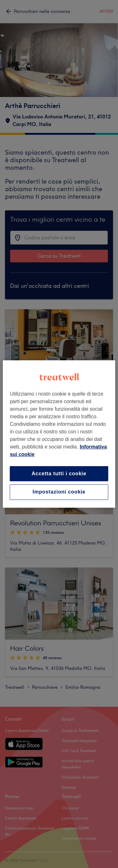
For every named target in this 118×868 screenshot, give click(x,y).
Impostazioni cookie (59, 492)
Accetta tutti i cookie (59, 474)
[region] (59, 434)
